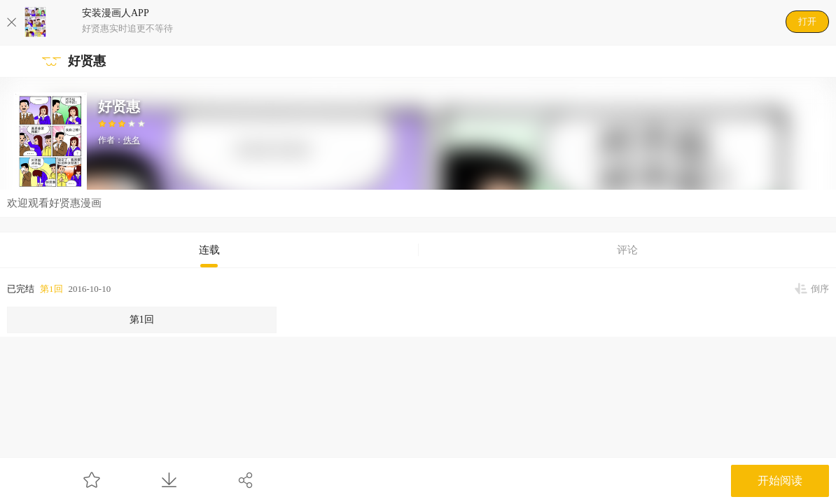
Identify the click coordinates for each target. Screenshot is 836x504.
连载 (209, 250)
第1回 (51, 289)
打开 (807, 21)
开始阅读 (780, 481)
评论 (627, 250)
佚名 (132, 140)
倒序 (820, 289)
